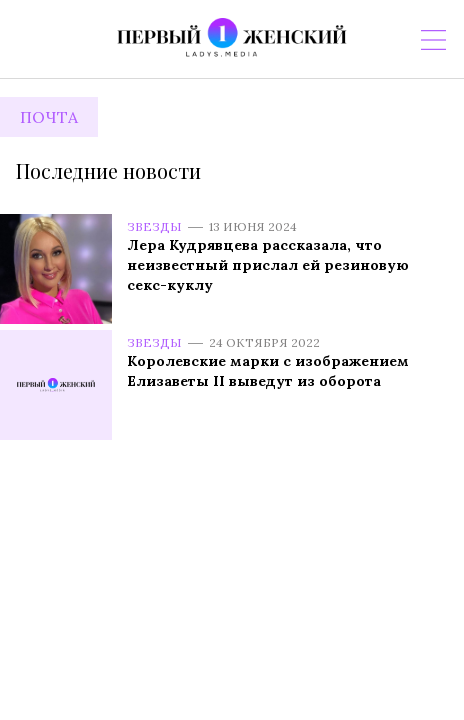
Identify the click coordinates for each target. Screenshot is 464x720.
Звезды (154, 226)
